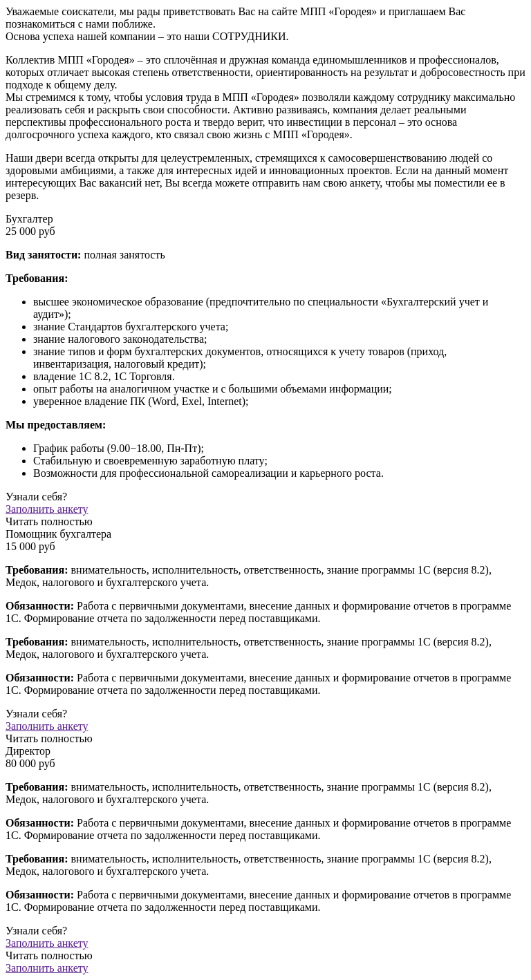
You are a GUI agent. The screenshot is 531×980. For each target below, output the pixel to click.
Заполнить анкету (47, 968)
